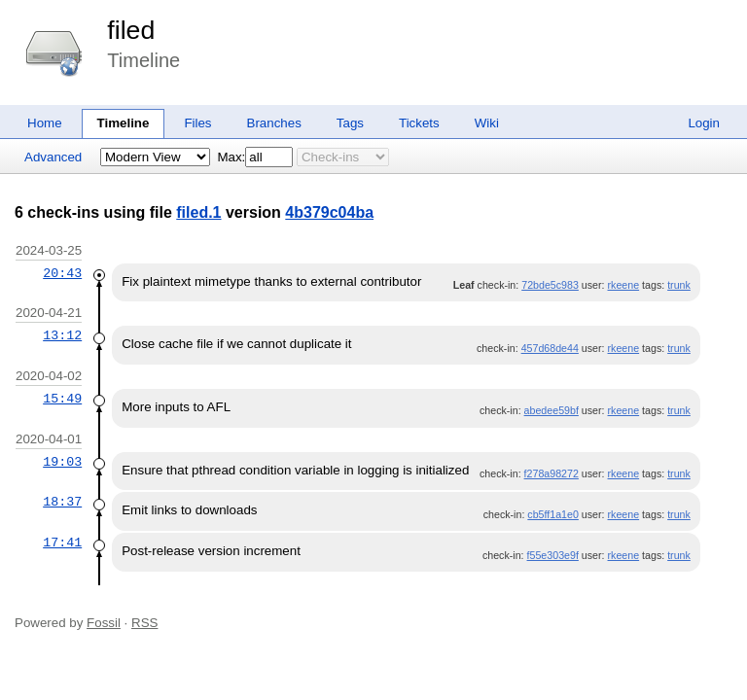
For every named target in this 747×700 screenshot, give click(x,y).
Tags (350, 123)
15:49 (62, 399)
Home (45, 123)
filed (131, 30)
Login (704, 123)
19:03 (62, 462)
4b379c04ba (329, 212)
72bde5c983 (550, 285)
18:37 (62, 502)
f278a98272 (551, 473)
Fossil (104, 623)
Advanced (53, 157)
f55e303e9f (553, 555)
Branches (274, 123)
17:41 (62, 542)
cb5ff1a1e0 (553, 514)
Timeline (124, 123)
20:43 (62, 273)
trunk (679, 285)
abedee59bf (551, 410)
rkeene (624, 285)
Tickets (419, 123)
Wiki (487, 123)
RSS (144, 623)
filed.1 (198, 212)
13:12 (62, 335)
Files (197, 123)
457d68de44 (550, 348)
